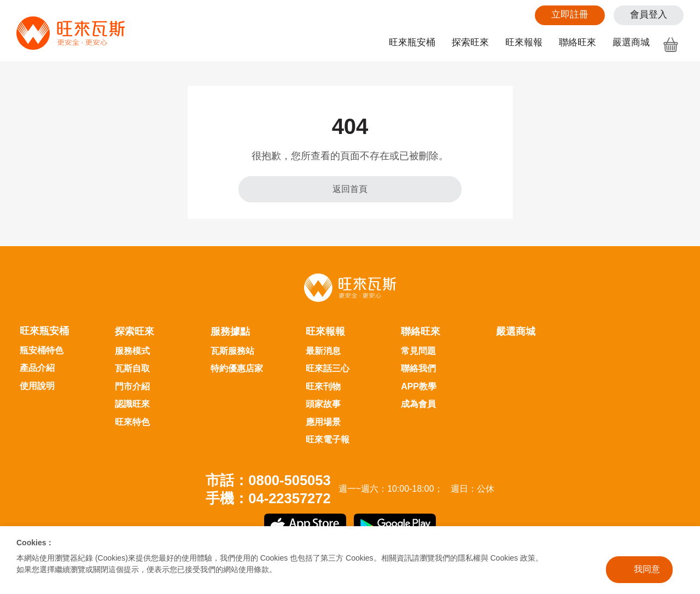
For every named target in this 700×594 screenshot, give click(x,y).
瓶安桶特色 (42, 350)
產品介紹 (37, 368)
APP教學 (419, 386)
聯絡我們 (418, 368)
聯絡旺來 (577, 42)
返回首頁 (350, 189)
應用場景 (323, 422)
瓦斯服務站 (232, 351)
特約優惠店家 (237, 368)
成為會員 (418, 404)
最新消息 (323, 351)
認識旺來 (132, 404)
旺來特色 (132, 422)
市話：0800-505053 (268, 480)
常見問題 (418, 351)
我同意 (647, 569)
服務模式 (132, 351)
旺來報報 (524, 42)
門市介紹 (132, 386)
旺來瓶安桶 (412, 42)
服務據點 (230, 331)
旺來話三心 (328, 368)
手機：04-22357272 (268, 498)
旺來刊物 (323, 386)
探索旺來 (470, 42)
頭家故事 (323, 404)
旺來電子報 (328, 439)
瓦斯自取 (132, 368)
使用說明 (37, 386)
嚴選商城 (631, 42)
